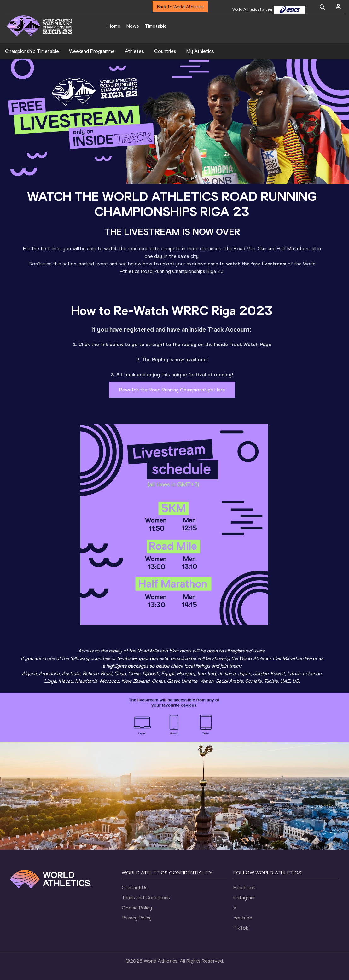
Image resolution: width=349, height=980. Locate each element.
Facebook (244, 887)
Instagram (244, 898)
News (133, 26)
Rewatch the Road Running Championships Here (172, 390)
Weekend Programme (92, 51)
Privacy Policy (137, 918)
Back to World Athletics (180, 7)
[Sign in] (338, 7)
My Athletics (200, 51)
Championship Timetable (32, 51)
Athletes (134, 51)
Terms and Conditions (146, 898)
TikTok (241, 928)
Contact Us (135, 887)
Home (114, 26)
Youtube (243, 918)
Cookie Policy (137, 908)
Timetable (156, 26)
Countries (165, 51)
